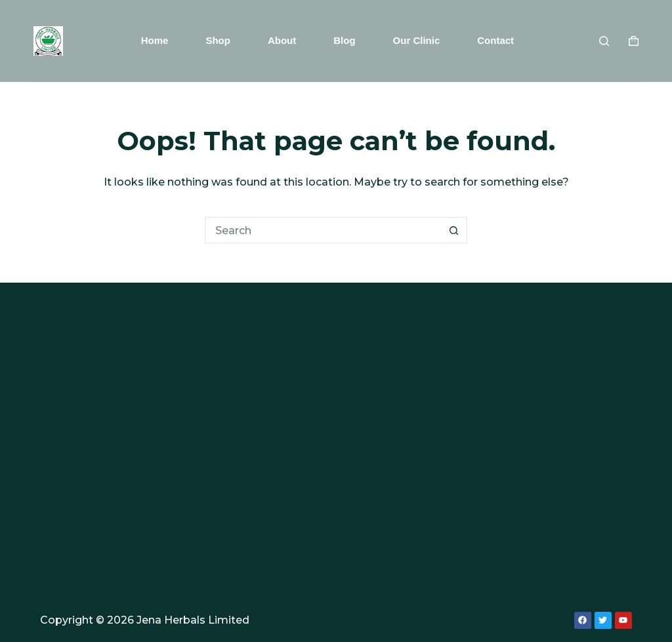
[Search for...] (323, 230)
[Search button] (454, 230)
